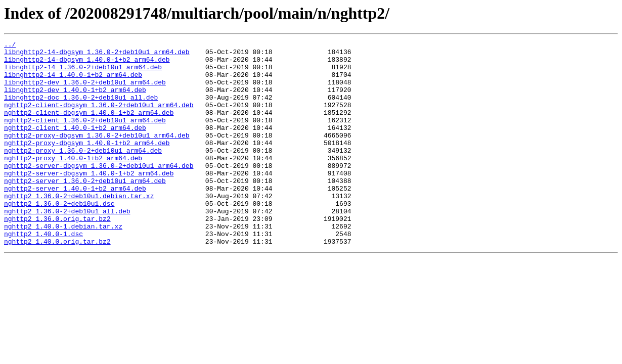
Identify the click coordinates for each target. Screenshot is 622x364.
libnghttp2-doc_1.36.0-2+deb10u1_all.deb (81, 109)
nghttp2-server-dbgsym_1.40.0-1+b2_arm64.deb (89, 200)
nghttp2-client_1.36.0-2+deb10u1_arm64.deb (85, 136)
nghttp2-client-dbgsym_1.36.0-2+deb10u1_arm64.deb (99, 118)
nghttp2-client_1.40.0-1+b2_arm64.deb (75, 146)
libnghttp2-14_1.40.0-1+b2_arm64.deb (73, 82)
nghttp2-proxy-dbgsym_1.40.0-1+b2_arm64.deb (87, 164)
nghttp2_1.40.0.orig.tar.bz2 (57, 282)
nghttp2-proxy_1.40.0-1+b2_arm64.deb (73, 182)
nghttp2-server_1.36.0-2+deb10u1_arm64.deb (85, 209)
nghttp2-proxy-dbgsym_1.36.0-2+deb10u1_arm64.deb (97, 155)
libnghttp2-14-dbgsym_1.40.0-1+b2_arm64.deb (87, 64)
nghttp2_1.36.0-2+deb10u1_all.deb (67, 246)
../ (10, 45)
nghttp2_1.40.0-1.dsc (43, 273)
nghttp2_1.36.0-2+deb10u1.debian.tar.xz (79, 227)
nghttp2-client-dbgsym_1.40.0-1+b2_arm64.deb (89, 127)
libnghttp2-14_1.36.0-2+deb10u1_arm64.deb (83, 73)
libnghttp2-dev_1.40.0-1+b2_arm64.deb (75, 100)
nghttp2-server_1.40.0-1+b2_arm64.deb (75, 218)
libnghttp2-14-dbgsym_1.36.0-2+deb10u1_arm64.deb (97, 55)
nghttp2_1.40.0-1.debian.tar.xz (63, 264)
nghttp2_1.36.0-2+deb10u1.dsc (59, 237)
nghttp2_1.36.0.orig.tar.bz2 (57, 255)
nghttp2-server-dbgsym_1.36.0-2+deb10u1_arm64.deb (99, 191)
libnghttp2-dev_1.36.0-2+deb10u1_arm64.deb (85, 91)
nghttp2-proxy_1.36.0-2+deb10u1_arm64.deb (83, 173)
